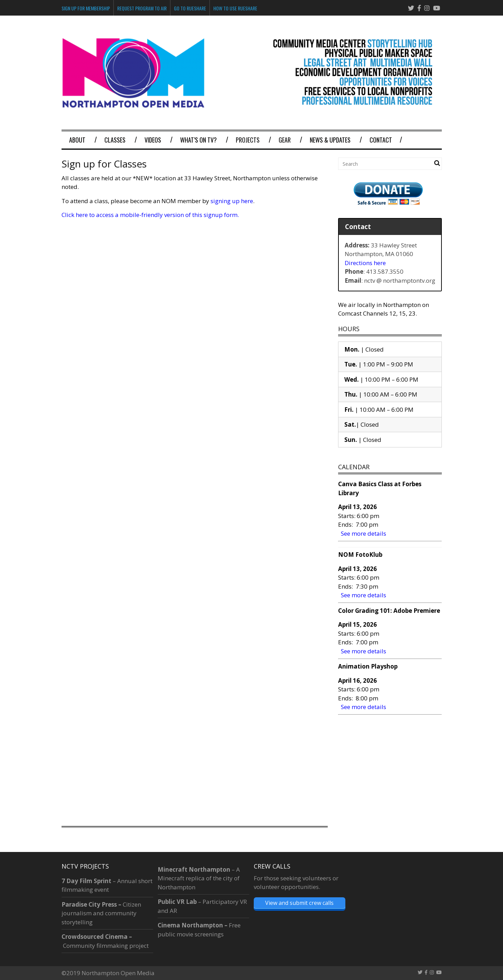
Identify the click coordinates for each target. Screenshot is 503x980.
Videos (153, 140)
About (77, 140)
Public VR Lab (177, 902)
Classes (115, 140)
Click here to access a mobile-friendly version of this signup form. (150, 215)
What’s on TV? (198, 140)
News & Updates (330, 140)
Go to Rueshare (190, 8)
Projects (248, 140)
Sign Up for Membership (86, 8)
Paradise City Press (89, 904)
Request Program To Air (142, 8)
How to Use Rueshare (235, 8)
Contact (381, 140)
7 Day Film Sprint (86, 881)
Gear (285, 140)
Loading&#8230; (193, 519)
